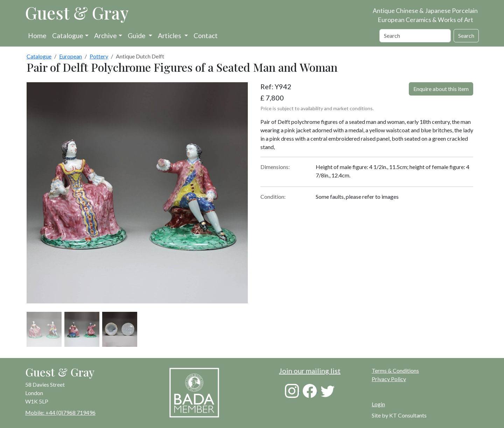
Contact (206, 36)
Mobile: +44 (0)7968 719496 (60, 412)
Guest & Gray (77, 13)
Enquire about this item (441, 89)
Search (466, 36)
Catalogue (68, 36)
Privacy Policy (389, 379)
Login (378, 404)
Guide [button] (137, 36)
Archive (106, 36)
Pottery (99, 56)
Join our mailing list (310, 371)
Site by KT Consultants (399, 415)
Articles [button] (170, 36)
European (71, 56)
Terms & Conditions (395, 370)
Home (37, 36)
